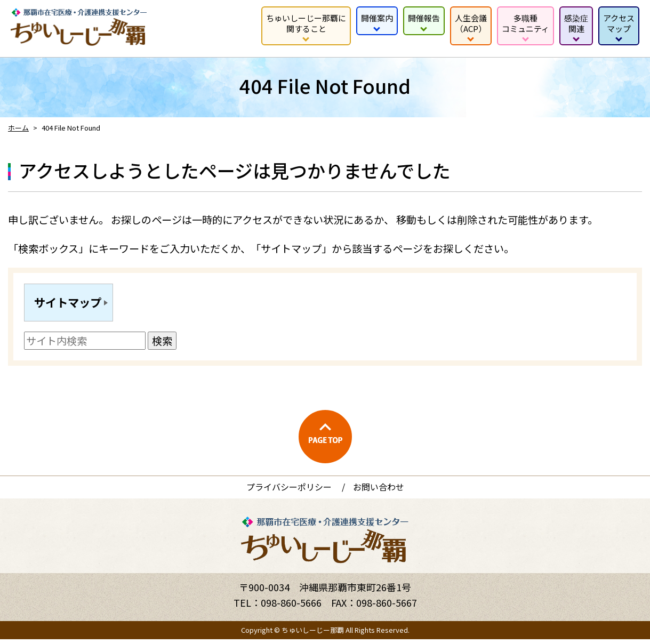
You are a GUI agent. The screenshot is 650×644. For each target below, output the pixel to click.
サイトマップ (72, 305)
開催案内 (377, 18)
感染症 (576, 23)
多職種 (525, 23)
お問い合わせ (379, 492)
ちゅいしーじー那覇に (306, 23)
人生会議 (471, 23)
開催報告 (424, 18)
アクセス (619, 23)
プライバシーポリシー (289, 492)
